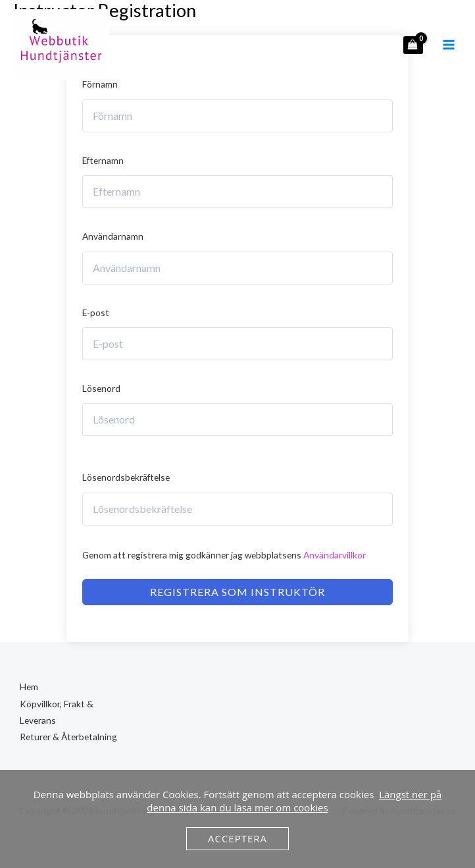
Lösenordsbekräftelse (126, 477)
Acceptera (238, 838)
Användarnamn (113, 236)
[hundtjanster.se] (63, 46)
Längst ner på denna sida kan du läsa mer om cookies (294, 801)
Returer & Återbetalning (68, 737)
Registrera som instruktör (238, 592)
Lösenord (101, 388)
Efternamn (103, 160)
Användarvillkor (335, 555)
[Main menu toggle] (449, 46)
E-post (96, 312)
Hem (29, 687)
